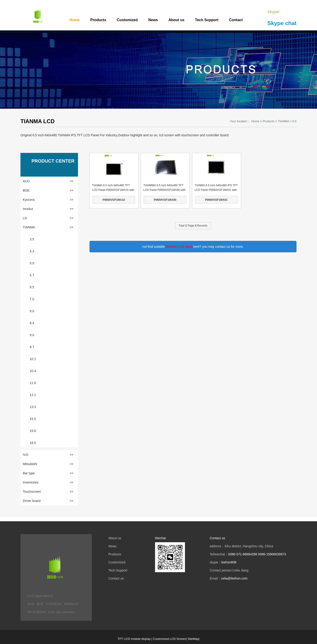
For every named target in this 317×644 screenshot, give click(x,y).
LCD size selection (61, 612)
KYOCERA (54, 604)
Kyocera (48, 200)
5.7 (32, 275)
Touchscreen (48, 492)
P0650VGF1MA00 (165, 200)
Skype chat (282, 23)
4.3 (32, 251)
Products (98, 20)
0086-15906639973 (272, 554)
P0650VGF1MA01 (216, 200)
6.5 (294, 121)
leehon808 (229, 562)
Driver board (48, 501)
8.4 (32, 323)
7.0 (32, 299)
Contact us (116, 578)
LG (48, 218)
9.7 (32, 347)
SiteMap (193, 639)
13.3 (33, 407)
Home (75, 20)
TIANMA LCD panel (179, 247)
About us (176, 20)
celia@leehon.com (234, 578)
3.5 (32, 239)
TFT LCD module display (134, 639)
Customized (127, 20)
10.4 (33, 371)
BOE (48, 190)
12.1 (33, 395)
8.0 (32, 311)
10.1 (33, 359)
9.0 (32, 335)
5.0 (32, 263)
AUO (48, 181)
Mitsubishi (48, 464)
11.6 (33, 383)
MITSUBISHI (37, 612)
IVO (48, 455)
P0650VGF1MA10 (114, 200)
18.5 (33, 443)
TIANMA (283, 121)
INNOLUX (71, 604)
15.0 (33, 419)
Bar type (48, 473)
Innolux (48, 209)
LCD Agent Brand (40, 596)
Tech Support (207, 20)
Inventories (48, 482)
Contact (236, 20)
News (153, 20)
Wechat (160, 538)
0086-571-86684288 (243, 554)
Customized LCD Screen (170, 639)
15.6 (33, 431)
